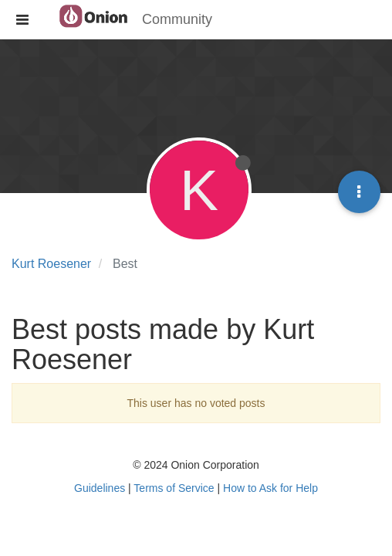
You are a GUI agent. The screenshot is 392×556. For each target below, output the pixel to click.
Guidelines (100, 488)
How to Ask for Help (270, 488)
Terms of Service (174, 488)
